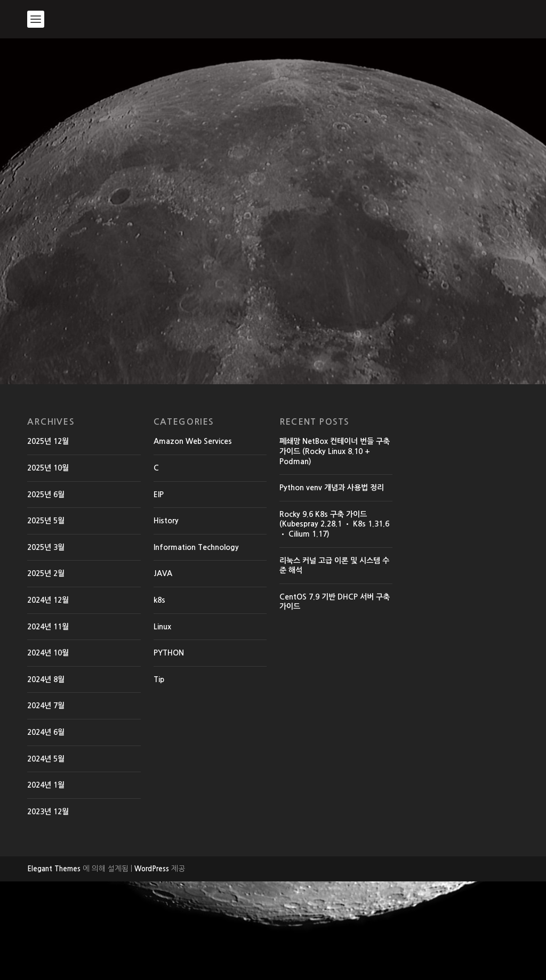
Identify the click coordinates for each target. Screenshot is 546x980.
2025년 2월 (46, 672)
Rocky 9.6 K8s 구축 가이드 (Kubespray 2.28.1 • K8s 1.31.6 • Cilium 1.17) (334, 623)
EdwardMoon (58, 268)
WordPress (152, 967)
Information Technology (196, 646)
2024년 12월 (48, 699)
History (156, 268)
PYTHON (169, 751)
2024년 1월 (46, 884)
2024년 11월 (48, 725)
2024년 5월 (46, 857)
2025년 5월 (46, 619)
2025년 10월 (48, 566)
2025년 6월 (46, 593)
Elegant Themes (54, 967)
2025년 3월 (46, 646)
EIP (159, 593)
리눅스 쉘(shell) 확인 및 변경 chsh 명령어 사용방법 (106, 241)
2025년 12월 (48, 540)
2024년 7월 (46, 804)
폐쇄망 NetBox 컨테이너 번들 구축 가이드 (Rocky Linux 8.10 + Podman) (335, 550)
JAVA (163, 672)
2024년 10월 (48, 751)
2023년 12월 (48, 910)
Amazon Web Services (193, 540)
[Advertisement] (273, 118)
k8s (159, 699)
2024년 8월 (46, 778)
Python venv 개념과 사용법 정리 (332, 586)
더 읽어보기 (70, 425)
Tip (159, 778)
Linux (162, 725)
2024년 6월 (46, 831)
